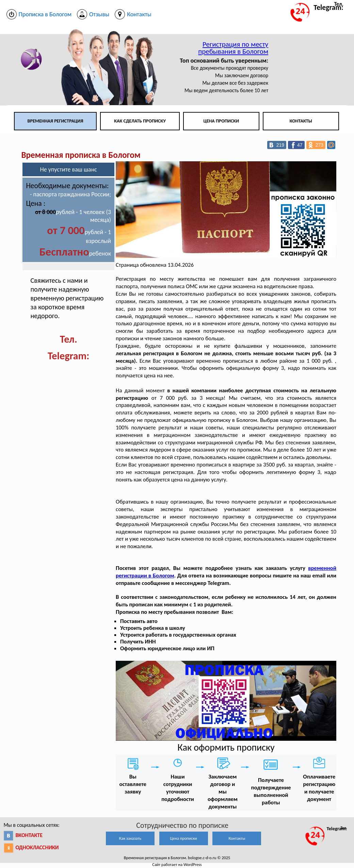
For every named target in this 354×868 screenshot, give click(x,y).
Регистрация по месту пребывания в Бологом (233, 48)
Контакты (301, 121)
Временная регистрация (55, 121)
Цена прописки (221, 121)
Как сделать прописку (140, 121)
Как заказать (130, 838)
